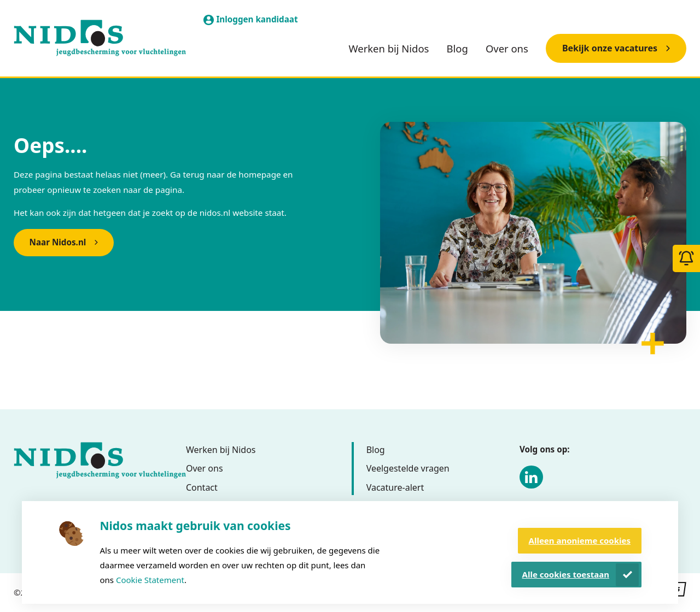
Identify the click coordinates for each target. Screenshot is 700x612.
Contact (202, 487)
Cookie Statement (150, 580)
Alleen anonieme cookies (580, 540)
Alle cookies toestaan (566, 574)
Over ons (507, 48)
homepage (259, 174)
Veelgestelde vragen (408, 468)
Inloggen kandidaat (257, 19)
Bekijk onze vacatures (610, 48)
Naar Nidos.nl (58, 242)
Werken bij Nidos (389, 48)
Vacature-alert (395, 487)
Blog (457, 48)
